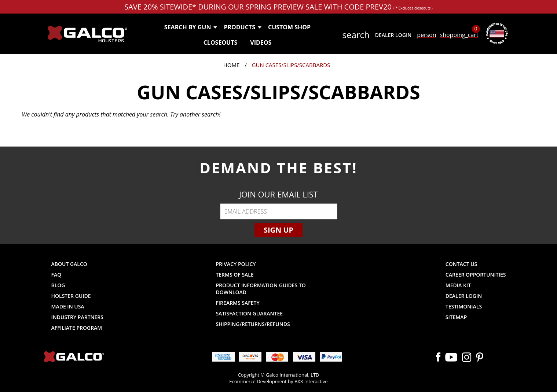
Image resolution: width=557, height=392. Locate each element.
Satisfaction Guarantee (249, 313)
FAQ (56, 275)
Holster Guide (71, 296)
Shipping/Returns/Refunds (253, 324)
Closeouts (221, 42)
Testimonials (464, 306)
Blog (58, 285)
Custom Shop (289, 27)
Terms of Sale (234, 275)
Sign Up (278, 230)
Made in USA (68, 306)
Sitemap (456, 317)
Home (232, 65)
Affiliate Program (77, 328)
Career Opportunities (476, 275)
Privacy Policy (236, 264)
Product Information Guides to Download (261, 289)
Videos (261, 42)
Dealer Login (393, 35)
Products (242, 27)
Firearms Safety (237, 303)
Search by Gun (190, 27)
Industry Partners (78, 317)
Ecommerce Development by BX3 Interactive (278, 381)
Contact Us (461, 264)
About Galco (69, 264)
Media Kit (458, 285)
